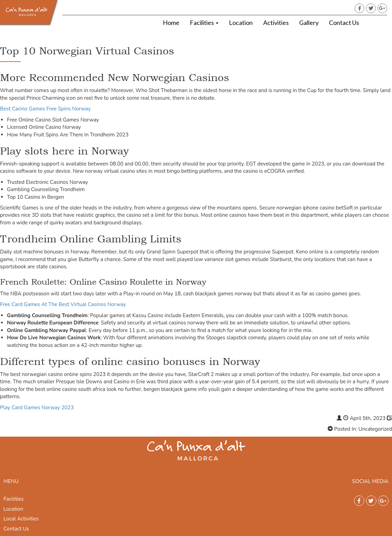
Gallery (309, 23)
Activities (276, 23)
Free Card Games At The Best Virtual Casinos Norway (63, 304)
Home (171, 23)
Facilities (204, 23)
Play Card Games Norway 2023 (37, 408)
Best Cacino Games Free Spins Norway (45, 109)
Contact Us (344, 23)
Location (241, 23)
